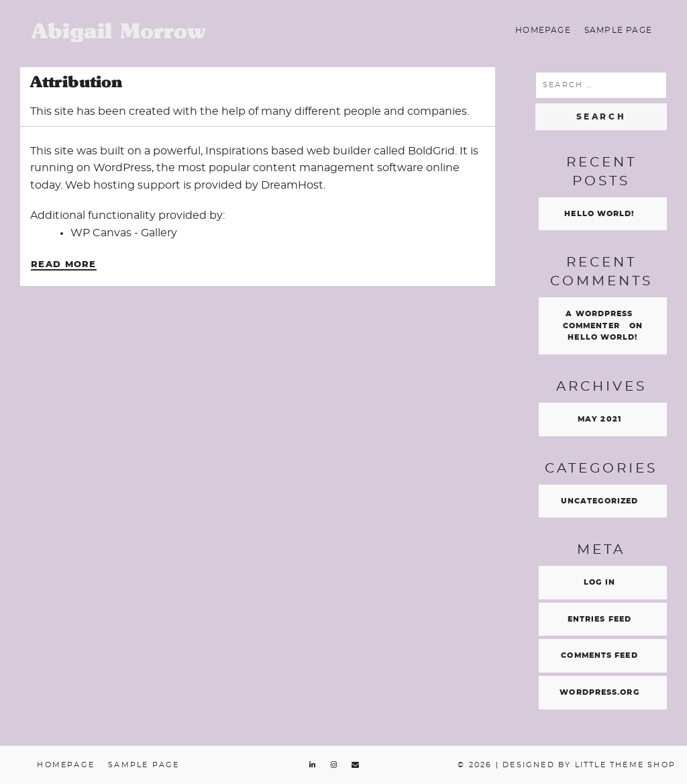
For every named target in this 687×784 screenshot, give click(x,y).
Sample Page (618, 30)
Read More (64, 265)
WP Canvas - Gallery (124, 233)
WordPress (122, 168)
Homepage (543, 30)
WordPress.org (599, 692)
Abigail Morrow (119, 31)
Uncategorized (599, 501)
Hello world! (599, 214)
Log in (599, 582)
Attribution (76, 82)
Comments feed (599, 655)
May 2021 (599, 419)
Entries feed (599, 619)
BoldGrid (431, 151)
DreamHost (292, 185)
